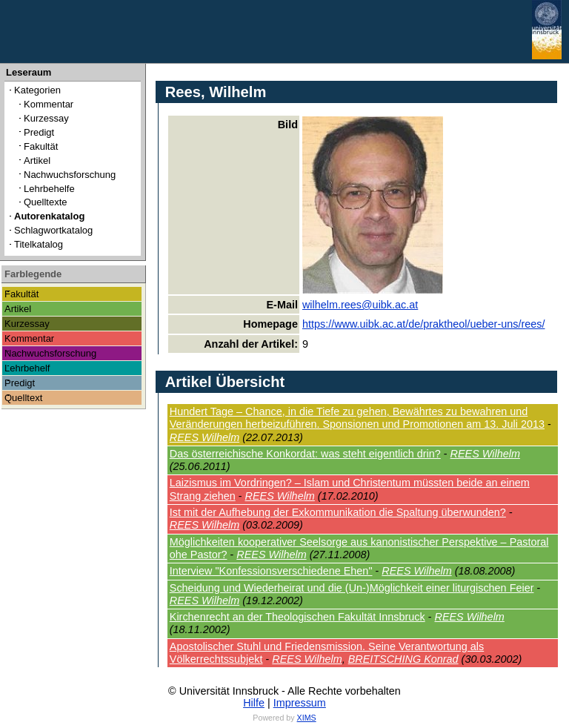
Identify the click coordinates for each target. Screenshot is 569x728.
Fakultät (41, 146)
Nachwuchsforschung (70, 175)
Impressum (300, 703)
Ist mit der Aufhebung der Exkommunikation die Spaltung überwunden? (338, 512)
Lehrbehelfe (49, 189)
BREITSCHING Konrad (403, 659)
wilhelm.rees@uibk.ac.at (360, 305)
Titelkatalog (39, 244)
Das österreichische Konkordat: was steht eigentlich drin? (305, 454)
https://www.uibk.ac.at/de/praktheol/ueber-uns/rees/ (424, 324)
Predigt (39, 132)
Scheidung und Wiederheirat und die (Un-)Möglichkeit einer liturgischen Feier (352, 588)
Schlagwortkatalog (53, 230)
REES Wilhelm (204, 437)
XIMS (307, 718)
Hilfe (254, 703)
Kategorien (37, 90)
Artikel (37, 161)
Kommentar (49, 104)
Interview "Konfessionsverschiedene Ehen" (271, 571)
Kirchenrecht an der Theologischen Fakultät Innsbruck (297, 617)
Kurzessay (46, 118)
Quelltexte (46, 202)
